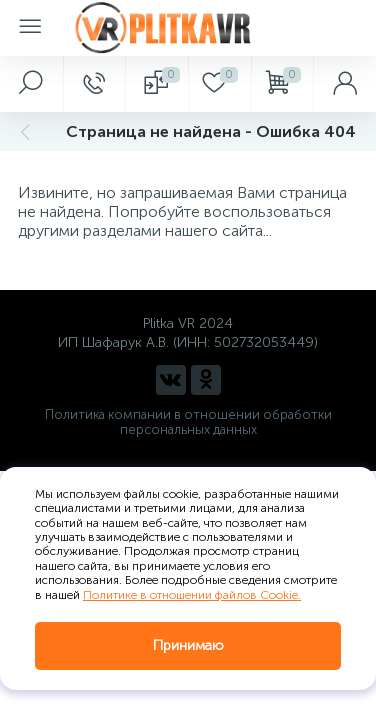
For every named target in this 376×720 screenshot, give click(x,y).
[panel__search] (31, 84)
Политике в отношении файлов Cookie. (192, 595)
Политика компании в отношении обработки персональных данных (188, 422)
